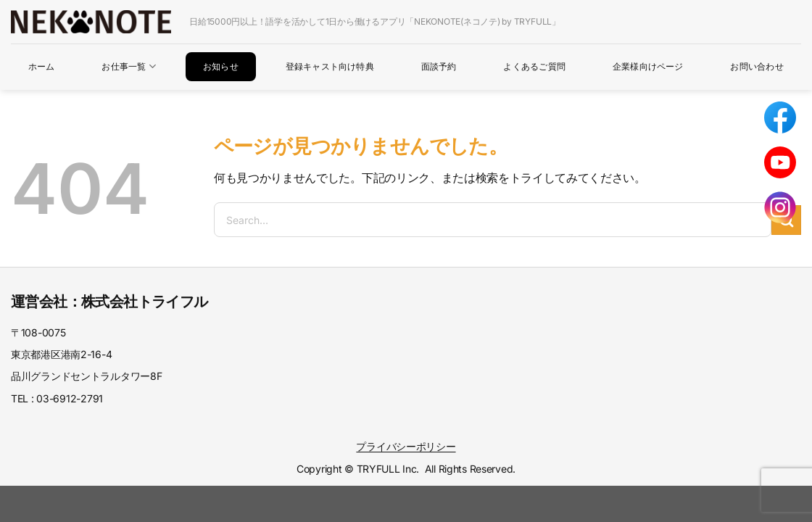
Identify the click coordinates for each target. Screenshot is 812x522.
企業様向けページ (648, 66)
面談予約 (439, 66)
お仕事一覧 (129, 66)
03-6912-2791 (70, 398)
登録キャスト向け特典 (330, 66)
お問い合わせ (757, 66)
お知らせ (221, 66)
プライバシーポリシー (406, 446)
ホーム (42, 66)
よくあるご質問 (534, 66)
